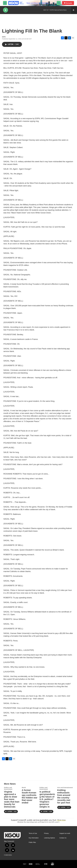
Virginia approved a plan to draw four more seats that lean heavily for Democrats (12, 799)
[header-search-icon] (59, 3)
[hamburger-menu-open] (5, 3)
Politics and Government (8, 788)
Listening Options (50, 838)
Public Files (32, 842)
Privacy (46, 833)
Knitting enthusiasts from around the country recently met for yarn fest (64, 796)
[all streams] (74, 10)
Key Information (34, 838)
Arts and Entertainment (65, 788)
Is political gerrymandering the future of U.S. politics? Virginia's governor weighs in (47, 799)
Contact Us (63, 838)
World (24, 788)
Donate (69, 3)
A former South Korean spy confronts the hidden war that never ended (30, 796)
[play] (6, 10)
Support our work (65, 833)
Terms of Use (33, 833)
